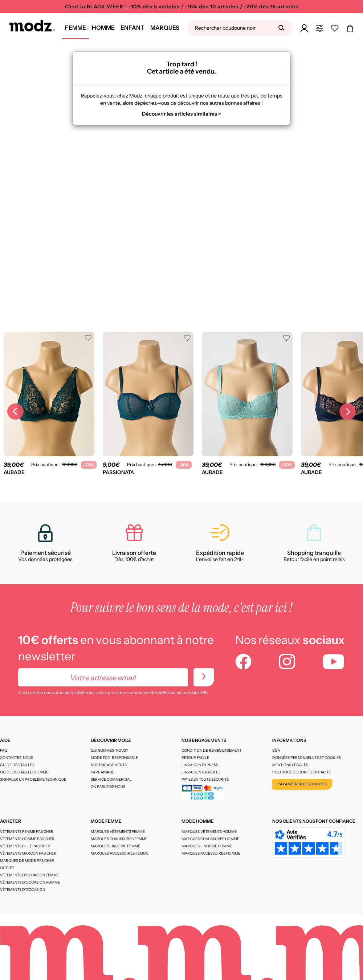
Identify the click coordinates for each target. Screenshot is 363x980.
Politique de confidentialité (301, 772)
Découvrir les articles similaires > (181, 114)
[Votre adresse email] (103, 677)
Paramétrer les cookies (302, 784)
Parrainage (103, 772)
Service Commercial (111, 779)
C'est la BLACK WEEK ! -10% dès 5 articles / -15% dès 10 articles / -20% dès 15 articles (182, 7)
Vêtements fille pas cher (25, 846)
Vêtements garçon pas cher (28, 853)
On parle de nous (108, 787)
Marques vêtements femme (118, 832)
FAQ (4, 750)
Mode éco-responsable (114, 758)
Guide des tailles (17, 765)
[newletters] (204, 677)
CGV (276, 750)
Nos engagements (109, 765)
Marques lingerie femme (115, 846)
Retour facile (195, 758)
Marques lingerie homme (207, 846)
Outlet (7, 868)
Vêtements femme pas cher (27, 832)
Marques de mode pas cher (27, 861)
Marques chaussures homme (210, 839)
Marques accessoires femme (120, 853)
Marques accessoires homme (211, 853)
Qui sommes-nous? (109, 750)
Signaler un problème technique (33, 779)
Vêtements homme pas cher (27, 839)
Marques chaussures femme (119, 839)
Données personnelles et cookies (307, 758)
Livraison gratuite (201, 772)
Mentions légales (290, 765)
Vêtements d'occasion (23, 890)
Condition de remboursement (211, 750)
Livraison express (200, 765)
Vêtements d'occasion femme (29, 875)
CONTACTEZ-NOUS (17, 758)
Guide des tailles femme (24, 772)
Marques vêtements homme (209, 832)
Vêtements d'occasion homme (30, 882)
